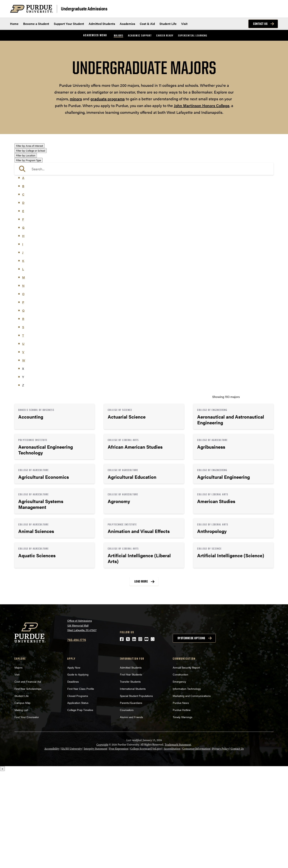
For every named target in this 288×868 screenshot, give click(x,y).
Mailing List (21, 807)
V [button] (23, 449)
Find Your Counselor (27, 814)
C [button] (23, 291)
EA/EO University (72, 846)
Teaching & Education (33, 232)
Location (26, 252)
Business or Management (36, 162)
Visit (184, 24)
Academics (127, 24)
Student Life (168, 24)
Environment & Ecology (35, 183)
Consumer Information (196, 846)
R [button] (23, 416)
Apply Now (74, 764)
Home (14, 24)
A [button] (23, 275)
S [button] (23, 424)
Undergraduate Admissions (84, 8)
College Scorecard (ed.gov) (146, 846)
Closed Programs (78, 793)
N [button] (23, 383)
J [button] (23, 349)
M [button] (24, 374)
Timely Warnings (183, 814)
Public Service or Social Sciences (41, 221)
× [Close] (2, 866)
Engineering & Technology (36, 178)
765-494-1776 (77, 737)
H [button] (23, 333)
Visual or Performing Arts (36, 243)
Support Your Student (69, 24)
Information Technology (187, 785)
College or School (31, 248)
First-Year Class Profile (81, 785)
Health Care (26, 189)
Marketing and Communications (192, 793)
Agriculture (26, 151)
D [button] (23, 300)
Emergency (179, 778)
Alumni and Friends (131, 814)
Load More (141, 678)
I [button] (23, 341)
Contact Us (260, 24)
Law (21, 194)
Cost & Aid (147, 24)
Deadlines (73, 778)
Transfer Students (130, 778)
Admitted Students (102, 24)
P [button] (23, 399)
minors (76, 99)
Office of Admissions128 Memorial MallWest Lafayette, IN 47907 (82, 722)
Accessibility (52, 846)
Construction (180, 771)
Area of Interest (29, 146)
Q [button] (23, 407)
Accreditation (172, 846)
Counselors (127, 807)
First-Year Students (131, 771)
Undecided (26, 237)
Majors (119, 35)
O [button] (23, 391)
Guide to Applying (78, 771)
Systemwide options (191, 735)
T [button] (23, 432)
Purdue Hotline (182, 807)
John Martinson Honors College (202, 105)
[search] (144, 266)
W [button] (24, 457)
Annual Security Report (186, 764)
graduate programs (108, 99)
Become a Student (36, 24)
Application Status (78, 800)
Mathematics (27, 210)
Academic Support (140, 35)
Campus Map (22, 800)
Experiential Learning (193, 35)
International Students (133, 785)
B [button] (23, 283)
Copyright (102, 842)
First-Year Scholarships (28, 785)
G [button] (23, 325)
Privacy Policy (220, 846)
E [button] (23, 308)
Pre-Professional (30, 215)
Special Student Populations (136, 793)
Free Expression (119, 846)
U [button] (23, 441)
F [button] (23, 316)
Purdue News (181, 800)
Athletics (24, 157)
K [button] (23, 358)
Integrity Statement (96, 846)
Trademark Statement (178, 842)
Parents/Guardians (131, 800)
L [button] (23, 366)
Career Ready (165, 35)
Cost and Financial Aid (28, 778)
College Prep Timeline (80, 807)
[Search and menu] (273, 9)
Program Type (29, 257)
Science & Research (32, 226)
